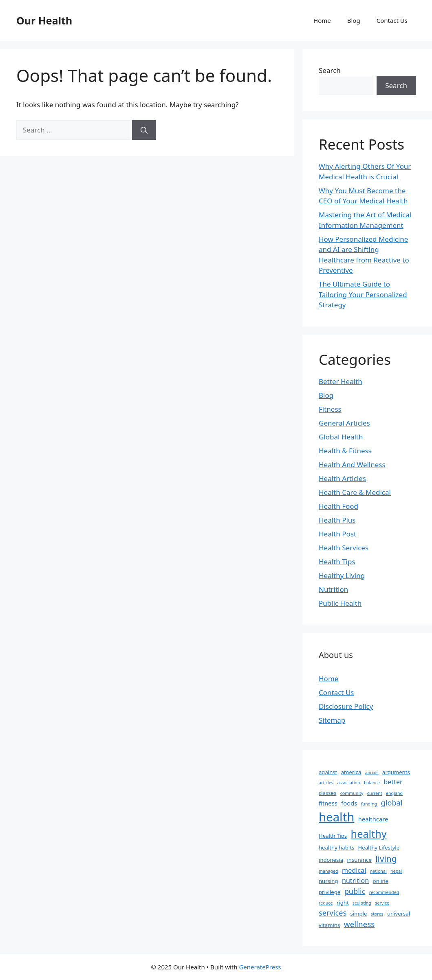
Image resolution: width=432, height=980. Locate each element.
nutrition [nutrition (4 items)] (355, 881)
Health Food (338, 506)
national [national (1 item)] (378, 871)
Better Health (341, 381)
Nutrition (333, 589)
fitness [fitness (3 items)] (328, 803)
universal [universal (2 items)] (399, 914)
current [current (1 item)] (375, 793)
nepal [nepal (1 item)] (396, 871)
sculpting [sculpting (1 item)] (362, 903)
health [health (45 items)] (336, 817)
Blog (354, 20)
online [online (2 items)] (381, 881)
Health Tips (337, 562)
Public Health (340, 603)
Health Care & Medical (355, 492)
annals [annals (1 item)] (372, 773)
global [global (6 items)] (391, 803)
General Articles (344, 423)
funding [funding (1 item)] (369, 804)
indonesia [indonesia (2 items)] (331, 860)
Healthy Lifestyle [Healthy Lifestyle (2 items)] (379, 848)
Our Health (44, 20)
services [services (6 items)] (333, 913)
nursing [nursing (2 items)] (328, 881)
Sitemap (332, 720)
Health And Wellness (352, 465)
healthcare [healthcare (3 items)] (373, 819)
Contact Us (392, 20)
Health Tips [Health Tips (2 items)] (333, 836)
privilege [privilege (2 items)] (330, 892)
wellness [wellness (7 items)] (359, 924)
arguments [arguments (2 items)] (396, 772)
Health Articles (342, 478)
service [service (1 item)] (382, 903)
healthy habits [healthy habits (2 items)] (336, 848)
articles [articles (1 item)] (326, 783)
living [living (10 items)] (386, 859)
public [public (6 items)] (355, 891)
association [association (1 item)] (348, 783)
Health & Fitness (345, 451)
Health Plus (337, 520)
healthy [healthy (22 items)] (369, 834)
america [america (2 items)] (351, 772)
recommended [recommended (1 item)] (384, 892)
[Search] (144, 130)
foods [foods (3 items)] (349, 803)
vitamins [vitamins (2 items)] (329, 925)
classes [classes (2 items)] (327, 793)
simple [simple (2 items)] (359, 914)
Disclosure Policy (346, 706)
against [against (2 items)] (328, 772)
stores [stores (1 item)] (377, 914)
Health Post (337, 534)
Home (322, 20)
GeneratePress (260, 967)
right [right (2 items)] (343, 903)
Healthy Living (342, 575)
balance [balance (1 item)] (372, 783)
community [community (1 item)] (352, 793)
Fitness (330, 409)
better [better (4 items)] (393, 782)
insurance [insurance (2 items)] (359, 860)
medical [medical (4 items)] (354, 870)
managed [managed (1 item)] (328, 871)
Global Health (341, 437)
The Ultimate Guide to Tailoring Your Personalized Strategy (363, 294)
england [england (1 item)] (394, 793)
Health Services (344, 548)
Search (330, 70)
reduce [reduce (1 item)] (326, 903)
